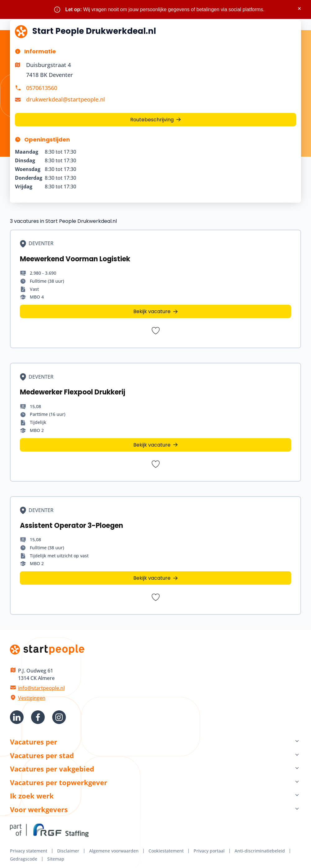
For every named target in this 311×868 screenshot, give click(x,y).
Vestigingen (32, 698)
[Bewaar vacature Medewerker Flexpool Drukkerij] (155, 464)
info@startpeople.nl (41, 688)
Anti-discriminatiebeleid (260, 851)
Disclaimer (68, 851)
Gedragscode (24, 859)
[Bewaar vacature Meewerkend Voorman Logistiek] (155, 331)
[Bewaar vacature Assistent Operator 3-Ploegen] (155, 597)
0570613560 (42, 88)
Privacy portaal (209, 851)
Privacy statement (29, 851)
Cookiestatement (166, 851)
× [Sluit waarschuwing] (299, 9)
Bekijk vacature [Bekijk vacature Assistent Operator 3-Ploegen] (152, 578)
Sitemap (56, 859)
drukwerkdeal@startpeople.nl (66, 99)
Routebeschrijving (152, 120)
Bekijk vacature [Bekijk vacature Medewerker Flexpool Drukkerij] (152, 445)
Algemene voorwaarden (114, 851)
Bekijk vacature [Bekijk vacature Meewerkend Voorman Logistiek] (152, 311)
